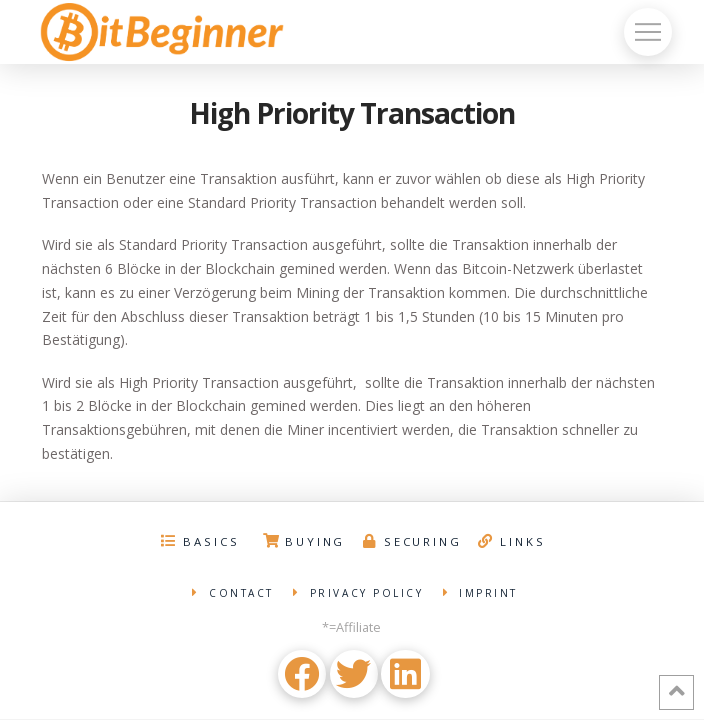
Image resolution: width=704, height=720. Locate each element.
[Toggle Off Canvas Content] (648, 32)
